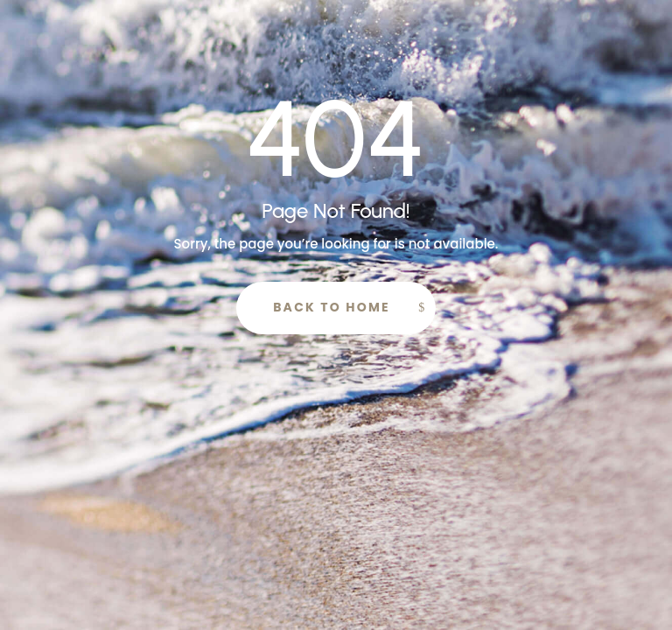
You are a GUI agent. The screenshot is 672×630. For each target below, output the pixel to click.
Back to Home (332, 307)
